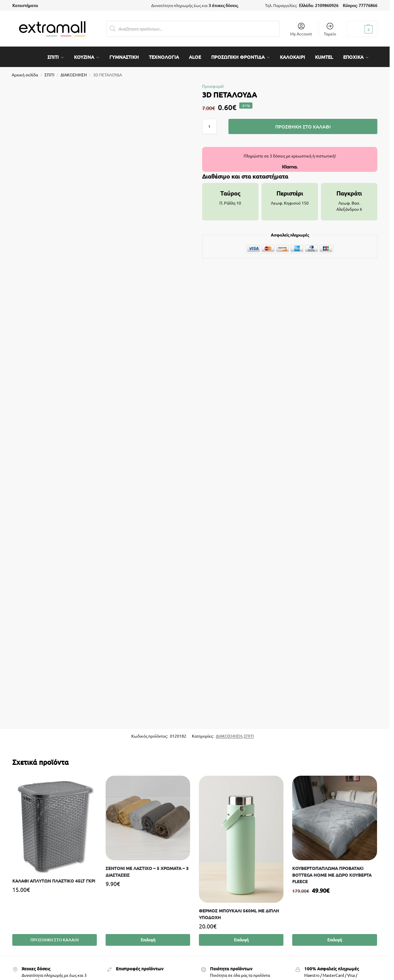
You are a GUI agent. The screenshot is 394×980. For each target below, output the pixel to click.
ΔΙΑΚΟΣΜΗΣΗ (74, 72)
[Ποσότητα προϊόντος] (209, 124)
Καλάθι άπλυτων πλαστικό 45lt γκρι (54, 878)
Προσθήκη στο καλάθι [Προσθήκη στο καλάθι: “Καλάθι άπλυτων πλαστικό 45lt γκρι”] (55, 937)
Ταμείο (330, 29)
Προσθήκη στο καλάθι (303, 124)
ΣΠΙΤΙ (49, 72)
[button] (362, 29)
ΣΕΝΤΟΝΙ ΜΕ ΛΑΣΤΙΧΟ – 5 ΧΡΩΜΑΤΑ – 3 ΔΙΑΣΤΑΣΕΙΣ (147, 869)
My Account (301, 29)
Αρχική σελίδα (25, 72)
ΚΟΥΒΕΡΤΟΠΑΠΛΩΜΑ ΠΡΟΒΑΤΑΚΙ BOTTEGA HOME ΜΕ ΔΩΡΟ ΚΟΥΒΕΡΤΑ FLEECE (332, 872)
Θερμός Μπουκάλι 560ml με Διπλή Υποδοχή (239, 912)
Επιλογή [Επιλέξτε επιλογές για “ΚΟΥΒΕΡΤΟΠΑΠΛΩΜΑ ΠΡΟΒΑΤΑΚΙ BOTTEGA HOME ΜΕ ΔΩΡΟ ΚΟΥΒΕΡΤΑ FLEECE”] (335, 937)
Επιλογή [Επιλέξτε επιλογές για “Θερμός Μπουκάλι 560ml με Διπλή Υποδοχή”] (241, 937)
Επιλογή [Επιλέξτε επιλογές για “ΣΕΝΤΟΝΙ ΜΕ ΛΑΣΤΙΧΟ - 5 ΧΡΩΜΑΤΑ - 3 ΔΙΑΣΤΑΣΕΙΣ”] (148, 937)
